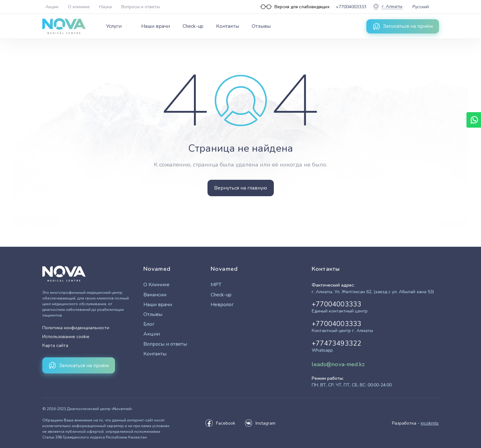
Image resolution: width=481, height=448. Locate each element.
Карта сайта (55, 345)
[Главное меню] (188, 26)
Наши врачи (156, 26)
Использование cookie (66, 337)
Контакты (228, 26)
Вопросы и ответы (141, 7)
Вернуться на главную (241, 188)
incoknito (430, 423)
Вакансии (155, 295)
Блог (149, 324)
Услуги (114, 26)
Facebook (220, 423)
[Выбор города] (388, 7)
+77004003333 (340, 307)
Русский (421, 7)
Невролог (222, 305)
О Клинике (156, 285)
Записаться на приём (403, 26)
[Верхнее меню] (104, 7)
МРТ (216, 285)
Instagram (260, 423)
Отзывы (261, 26)
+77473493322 (337, 347)
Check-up (193, 26)
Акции (52, 7)
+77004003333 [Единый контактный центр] (351, 7)
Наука (105, 7)
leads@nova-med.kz (338, 364)
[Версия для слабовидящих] (295, 7)
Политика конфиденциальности (76, 328)
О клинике (79, 7)
